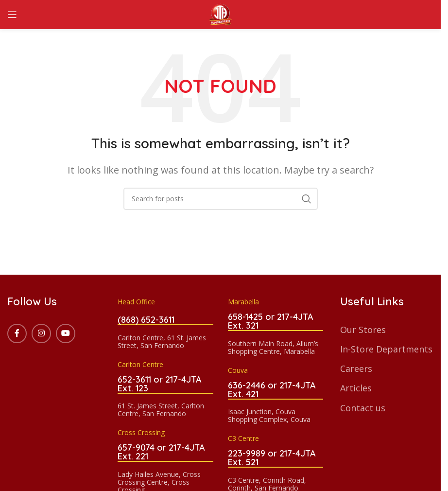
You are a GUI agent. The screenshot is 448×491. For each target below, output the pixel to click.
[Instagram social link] (41, 333)
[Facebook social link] (17, 333)
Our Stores (363, 330)
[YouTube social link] (66, 333)
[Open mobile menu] (12, 15)
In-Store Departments (386, 349)
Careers (356, 368)
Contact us (363, 408)
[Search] (221, 199)
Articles (356, 388)
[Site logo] (221, 14)
